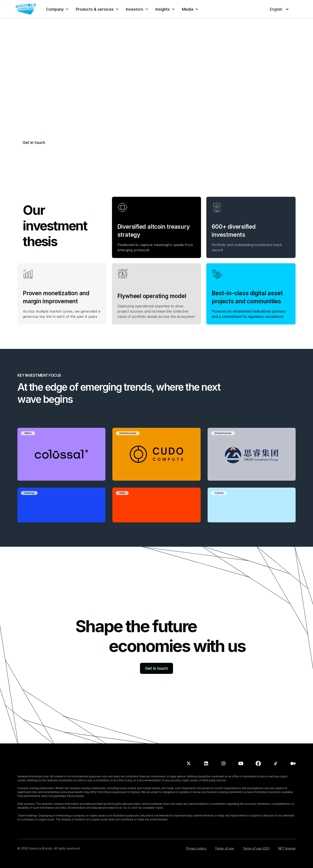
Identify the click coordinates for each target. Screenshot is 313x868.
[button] (57, 9)
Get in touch (34, 142)
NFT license (287, 848)
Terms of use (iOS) (256, 848)
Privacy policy (196, 848)
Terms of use (224, 848)
